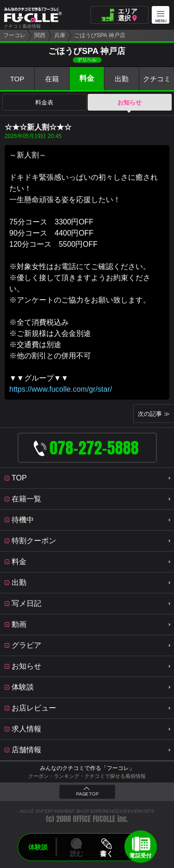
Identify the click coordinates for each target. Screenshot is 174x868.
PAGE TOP (87, 794)
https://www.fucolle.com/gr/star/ (61, 389)
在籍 (52, 79)
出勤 (122, 79)
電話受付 (141, 855)
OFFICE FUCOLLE (94, 819)
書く (107, 854)
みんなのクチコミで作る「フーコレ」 (87, 768)
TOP (17, 79)
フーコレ (14, 35)
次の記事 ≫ (154, 414)
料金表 (44, 102)
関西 (40, 35)
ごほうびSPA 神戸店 (100, 35)
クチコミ (157, 79)
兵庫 (60, 35)
